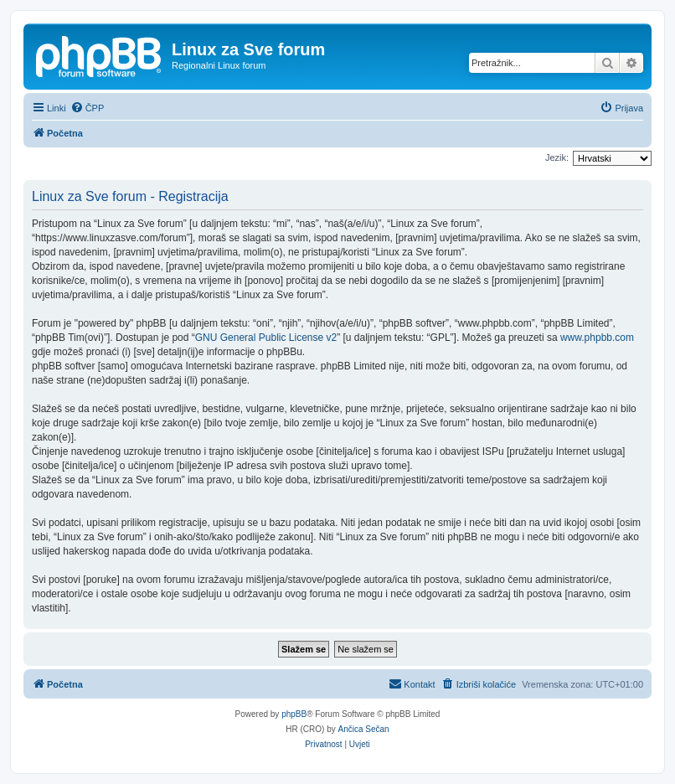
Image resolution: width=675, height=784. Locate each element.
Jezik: (557, 157)
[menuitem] (88, 108)
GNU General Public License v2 (266, 338)
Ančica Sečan (364, 729)
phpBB (294, 714)
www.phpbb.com (597, 338)
